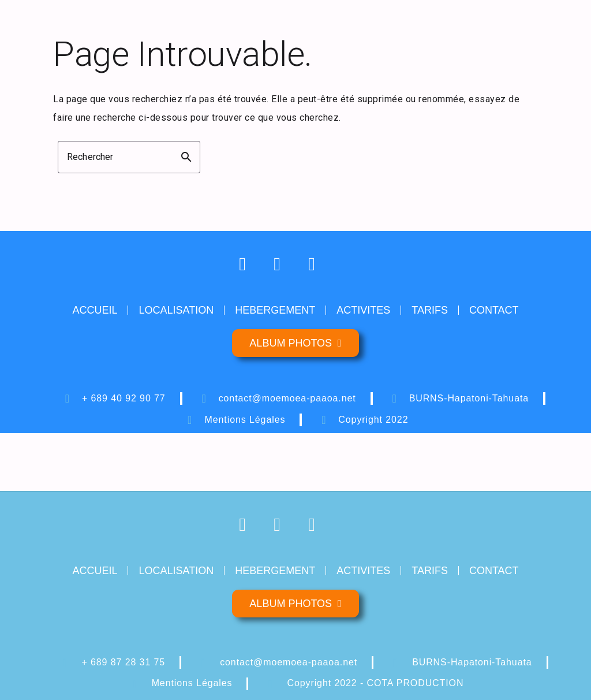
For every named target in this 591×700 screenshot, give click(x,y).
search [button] (186, 157)
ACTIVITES (363, 310)
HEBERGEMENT (275, 310)
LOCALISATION (176, 310)
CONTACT (494, 310)
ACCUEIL (95, 310)
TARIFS (430, 310)
